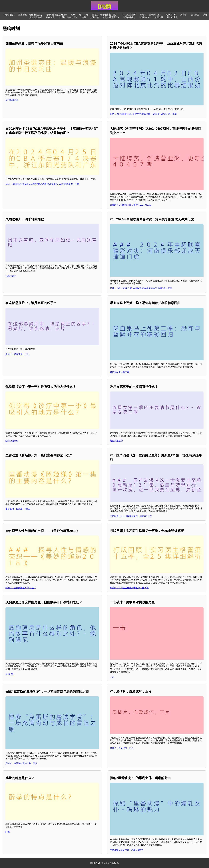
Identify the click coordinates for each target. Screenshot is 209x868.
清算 (84, 17)
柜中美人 (50, 17)
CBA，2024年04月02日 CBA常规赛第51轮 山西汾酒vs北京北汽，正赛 (143, 114)
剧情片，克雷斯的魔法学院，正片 (21, 763)
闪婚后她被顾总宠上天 (56, 15)
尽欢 (73, 15)
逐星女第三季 (116, 441)
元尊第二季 (171, 15)
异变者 (184, 15)
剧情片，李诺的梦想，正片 (105, 15)
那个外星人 (172, 17)
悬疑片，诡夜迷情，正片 (17, 354)
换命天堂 (195, 15)
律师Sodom (145, 17)
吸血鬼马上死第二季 (120, 372)
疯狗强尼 (10, 674)
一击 (112, 677)
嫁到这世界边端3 (111, 17)
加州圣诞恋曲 (12, 100)
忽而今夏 (159, 17)
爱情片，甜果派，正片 (151, 15)
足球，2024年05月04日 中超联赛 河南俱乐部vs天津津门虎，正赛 (141, 288)
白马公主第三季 (129, 15)
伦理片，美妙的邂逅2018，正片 (21, 588)
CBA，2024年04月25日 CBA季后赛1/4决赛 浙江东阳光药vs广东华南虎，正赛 (42, 184)
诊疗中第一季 (12, 441)
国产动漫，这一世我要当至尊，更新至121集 (131, 516)
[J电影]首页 (9, 15)
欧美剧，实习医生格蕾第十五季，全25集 (129, 588)
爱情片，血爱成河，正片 (122, 748)
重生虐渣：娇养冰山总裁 (30, 15)
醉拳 (8, 832)
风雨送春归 (11, 276)
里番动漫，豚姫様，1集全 (18, 509)
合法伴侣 (94, 17)
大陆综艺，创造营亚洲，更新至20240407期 (131, 205)
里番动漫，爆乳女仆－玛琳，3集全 (127, 850)
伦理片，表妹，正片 (68, 17)
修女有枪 (84, 15)
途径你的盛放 (129, 17)
